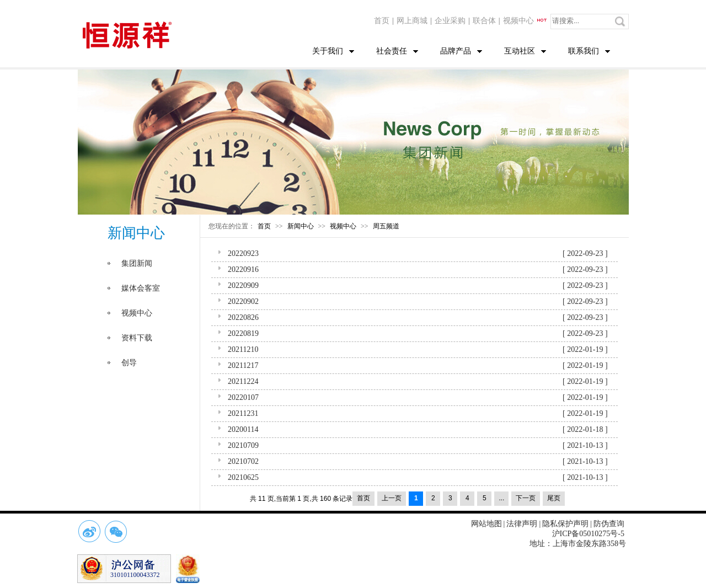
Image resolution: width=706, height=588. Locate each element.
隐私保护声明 (565, 524)
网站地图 (486, 524)
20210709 (243, 445)
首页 (382, 21)
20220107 (243, 397)
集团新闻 (137, 263)
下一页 (526, 498)
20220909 (243, 285)
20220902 (243, 301)
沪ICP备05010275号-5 (588, 534)
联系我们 (584, 51)
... (501, 498)
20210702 (243, 461)
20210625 (243, 477)
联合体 (484, 21)
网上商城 (412, 21)
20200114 (243, 429)
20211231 (243, 413)
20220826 (243, 317)
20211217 (243, 365)
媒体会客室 (141, 288)
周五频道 (386, 226)
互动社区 (520, 51)
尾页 (554, 498)
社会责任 (392, 51)
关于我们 (328, 51)
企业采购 (450, 21)
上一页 (392, 498)
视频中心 (526, 21)
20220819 (243, 333)
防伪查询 (609, 524)
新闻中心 (301, 226)
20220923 (243, 253)
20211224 (243, 381)
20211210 (243, 349)
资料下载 (137, 338)
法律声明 (522, 524)
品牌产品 (456, 51)
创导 (129, 363)
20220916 (243, 269)
